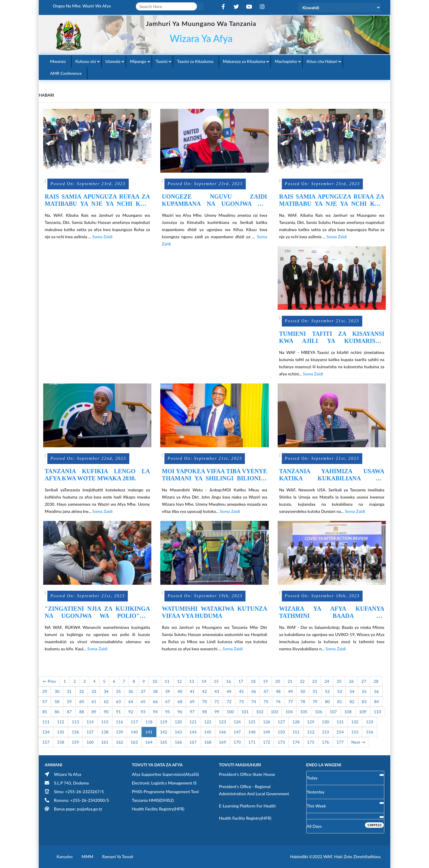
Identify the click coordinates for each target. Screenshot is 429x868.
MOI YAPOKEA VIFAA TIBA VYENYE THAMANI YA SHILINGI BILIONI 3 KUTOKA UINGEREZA (214, 475)
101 (245, 712)
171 (252, 742)
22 (302, 681)
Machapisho (286, 61)
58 (57, 701)
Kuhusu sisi (86, 61)
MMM (87, 857)
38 (155, 691)
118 (149, 722)
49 (290, 691)
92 (131, 712)
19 (265, 681)
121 (193, 722)
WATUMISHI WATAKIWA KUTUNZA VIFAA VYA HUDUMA (214, 612)
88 (82, 712)
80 (327, 701)
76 (278, 701)
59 (69, 701)
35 (119, 691)
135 (60, 732)
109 (363, 712)
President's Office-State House (247, 774)
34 (106, 691)
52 (327, 691)
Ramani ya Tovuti (118, 857)
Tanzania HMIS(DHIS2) (153, 800)
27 (364, 681)
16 (229, 681)
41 (192, 691)
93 (143, 712)
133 (369, 722)
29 (45, 691)
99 (217, 712)
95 (168, 712)
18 (253, 681)
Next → (358, 742)
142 (164, 732)
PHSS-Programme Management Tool (165, 792)
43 (217, 691)
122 (208, 722)
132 (355, 722)
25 (339, 681)
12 (179, 681)
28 (376, 681)
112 (60, 722)
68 (180, 701)
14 (204, 681)
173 (281, 742)
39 (168, 691)
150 (281, 732)
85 (45, 712)
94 (155, 712)
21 (290, 681)
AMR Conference (66, 73)
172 (267, 742)
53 (340, 691)
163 (134, 742)
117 (134, 722)
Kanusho (65, 857)
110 (377, 712)
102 (260, 712)
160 (90, 742)
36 (131, 691)
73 (241, 701)
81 (340, 701)
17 (241, 681)
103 (274, 712)
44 (229, 691)
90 (106, 712)
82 (352, 701)
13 (192, 681)
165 (164, 742)
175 (311, 742)
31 (69, 691)
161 (105, 742)
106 (318, 712)
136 (75, 732)
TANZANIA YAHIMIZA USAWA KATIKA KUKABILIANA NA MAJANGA (332, 475)
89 (94, 712)
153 (325, 732)
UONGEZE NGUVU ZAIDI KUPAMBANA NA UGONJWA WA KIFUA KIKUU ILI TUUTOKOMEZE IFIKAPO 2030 (214, 200)
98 (204, 712)
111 (46, 722)
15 (216, 681)
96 (180, 712)
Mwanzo (58, 61)
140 (134, 732)
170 (237, 742)
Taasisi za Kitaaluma (195, 61)
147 (237, 732)
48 (278, 691)
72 (229, 701)
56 (377, 691)
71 (217, 701)
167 (193, 742)
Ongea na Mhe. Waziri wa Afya (82, 6)
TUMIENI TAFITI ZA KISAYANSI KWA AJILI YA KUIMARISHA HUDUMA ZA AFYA (332, 337)
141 (149, 732)
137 (90, 732)
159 (75, 742)
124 (237, 722)
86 (57, 712)
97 (192, 712)
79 (315, 701)
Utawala (113, 61)
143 (178, 732)
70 (204, 701)
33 (94, 691)
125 (252, 722)
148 (252, 732)
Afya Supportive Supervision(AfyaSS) (165, 774)
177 (340, 742)
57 (45, 701)
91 (119, 712)
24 (327, 681)
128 (296, 722)
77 (290, 701)
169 (223, 742)
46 (254, 691)
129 (311, 722)
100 (230, 712)
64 (131, 701)
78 (303, 701)
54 (352, 691)
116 (119, 722)
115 (105, 722)
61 (94, 701)
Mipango (138, 61)
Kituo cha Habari (322, 61)
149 (267, 732)
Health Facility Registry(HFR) (158, 809)
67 (168, 701)
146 (223, 732)
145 (208, 732)
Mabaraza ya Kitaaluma (244, 61)
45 (241, 691)
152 (311, 732)
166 (178, 742)
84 (377, 701)
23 (315, 681)
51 (315, 691)
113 (75, 722)
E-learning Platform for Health (247, 806)
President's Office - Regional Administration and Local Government (254, 790)
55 (364, 691)
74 (254, 701)
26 (351, 681)
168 (208, 742)
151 (296, 732)
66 (155, 701)
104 (289, 712)
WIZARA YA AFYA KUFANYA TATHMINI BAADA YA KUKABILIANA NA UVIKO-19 (332, 612)
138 (105, 732)
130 (325, 722)
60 (82, 701)
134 (46, 732)
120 (178, 722)
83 (364, 701)
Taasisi (162, 61)
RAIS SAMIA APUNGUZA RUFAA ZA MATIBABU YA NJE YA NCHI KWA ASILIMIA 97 (97, 200)
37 (143, 691)
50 (303, 691)
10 (155, 681)
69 (192, 701)
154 (340, 732)
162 (119, 742)
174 (296, 742)
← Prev (49, 681)
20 (278, 681)
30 (57, 691)
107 (333, 712)
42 (204, 691)
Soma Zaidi (102, 237)
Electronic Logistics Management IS (164, 783)
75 (266, 701)
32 (82, 691)
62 (106, 701)
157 (46, 742)
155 (355, 732)
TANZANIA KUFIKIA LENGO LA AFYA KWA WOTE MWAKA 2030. (97, 475)
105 (304, 712)
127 (281, 722)
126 (267, 722)
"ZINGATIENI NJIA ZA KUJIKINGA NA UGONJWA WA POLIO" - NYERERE (97, 612)
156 (369, 732)
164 (149, 742)
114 (90, 722)
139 (119, 732)
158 (60, 742)
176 (325, 742)
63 (119, 701)
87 (69, 712)
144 (193, 732)
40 (180, 691)
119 (164, 722)
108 (348, 712)
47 (266, 691)
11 (167, 681)
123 (223, 722)
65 (143, 701)
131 (340, 722)
